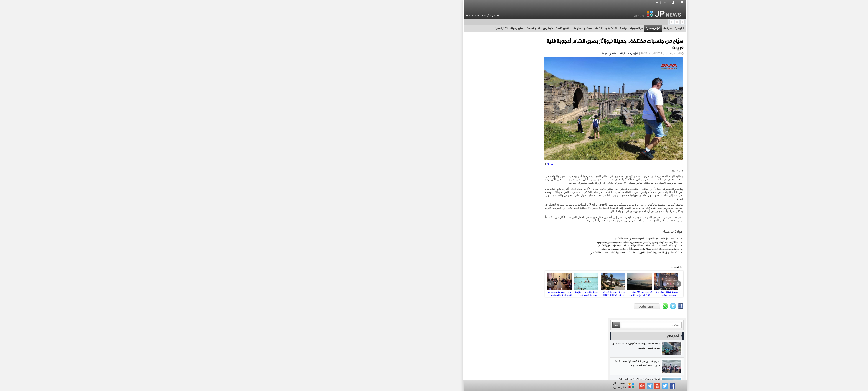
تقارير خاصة (421, 28)
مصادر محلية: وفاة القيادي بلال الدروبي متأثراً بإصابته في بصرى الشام (499, 247)
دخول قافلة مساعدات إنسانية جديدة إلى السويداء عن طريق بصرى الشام (498, 244)
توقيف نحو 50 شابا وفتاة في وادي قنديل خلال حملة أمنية (501, 282)
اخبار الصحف (392, 28)
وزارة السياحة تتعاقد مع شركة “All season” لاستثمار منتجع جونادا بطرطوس (475, 282)
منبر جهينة (375, 28)
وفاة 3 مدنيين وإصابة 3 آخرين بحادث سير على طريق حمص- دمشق (362, 65)
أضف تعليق (506, 304)
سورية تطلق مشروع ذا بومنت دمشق (528, 282)
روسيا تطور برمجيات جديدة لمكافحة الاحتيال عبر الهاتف (362, 249)
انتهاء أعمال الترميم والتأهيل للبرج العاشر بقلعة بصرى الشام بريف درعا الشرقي (493, 250)
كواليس (407, 28)
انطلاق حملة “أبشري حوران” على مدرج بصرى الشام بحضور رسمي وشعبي (497, 240)
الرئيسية (538, 28)
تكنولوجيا (360, 28)
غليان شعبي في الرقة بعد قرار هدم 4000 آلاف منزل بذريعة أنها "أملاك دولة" (362, 83)
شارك (412, 162)
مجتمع (447, 28)
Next (537, 282)
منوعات (435, 28)
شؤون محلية (512, 28)
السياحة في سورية (471, 54)
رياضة (482, 28)
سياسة (526, 28)
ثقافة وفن (470, 28)
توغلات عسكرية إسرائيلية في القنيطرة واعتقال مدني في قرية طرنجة (362, 101)
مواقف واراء (495, 28)
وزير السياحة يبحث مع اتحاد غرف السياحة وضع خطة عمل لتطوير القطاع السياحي (421, 282)
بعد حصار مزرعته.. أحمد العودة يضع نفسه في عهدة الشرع (506, 237)
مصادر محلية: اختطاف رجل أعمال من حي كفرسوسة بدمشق (362, 266)
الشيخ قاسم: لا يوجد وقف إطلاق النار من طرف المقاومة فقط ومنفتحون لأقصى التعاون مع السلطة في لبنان (362, 284)
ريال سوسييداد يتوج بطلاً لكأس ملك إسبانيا (362, 119)
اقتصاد (457, 28)
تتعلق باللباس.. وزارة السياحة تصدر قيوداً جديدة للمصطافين (448, 282)
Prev (413, 282)
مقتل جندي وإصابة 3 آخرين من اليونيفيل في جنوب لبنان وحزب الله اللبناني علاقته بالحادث (362, 231)
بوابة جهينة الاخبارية (495, 374)
